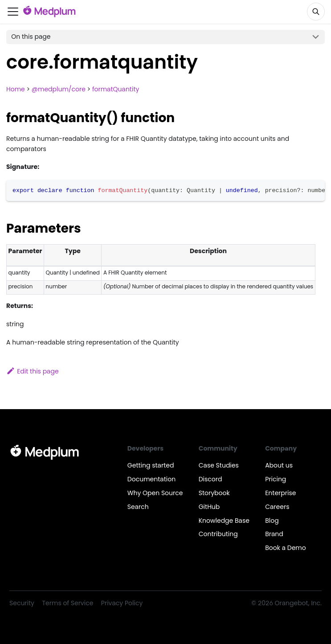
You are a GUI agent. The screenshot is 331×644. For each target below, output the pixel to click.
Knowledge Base (224, 521)
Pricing (276, 479)
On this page (31, 37)
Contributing (218, 534)
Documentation (151, 479)
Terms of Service (68, 603)
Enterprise (280, 493)
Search (138, 507)
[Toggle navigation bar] (13, 12)
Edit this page (33, 371)
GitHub (209, 507)
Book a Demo (286, 548)
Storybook (214, 493)
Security (22, 603)
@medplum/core (59, 89)
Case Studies (219, 465)
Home (16, 89)
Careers (277, 507)
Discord (210, 479)
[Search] (316, 12)
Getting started (151, 465)
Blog (272, 521)
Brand (274, 534)
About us (279, 465)
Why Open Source (155, 493)
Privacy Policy (122, 603)
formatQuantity (116, 89)
